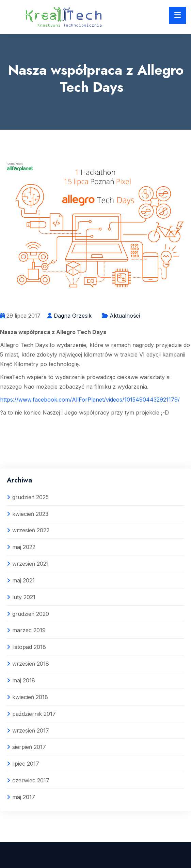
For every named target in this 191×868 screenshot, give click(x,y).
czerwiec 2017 (31, 780)
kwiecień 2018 (30, 697)
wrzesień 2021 (30, 564)
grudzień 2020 (31, 614)
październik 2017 (34, 714)
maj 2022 (24, 547)
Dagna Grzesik (73, 316)
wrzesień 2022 (31, 530)
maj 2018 (24, 680)
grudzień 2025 (30, 497)
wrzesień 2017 (31, 730)
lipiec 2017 (26, 764)
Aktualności (125, 316)
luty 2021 (24, 597)
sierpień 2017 (29, 747)
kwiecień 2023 (30, 514)
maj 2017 (24, 797)
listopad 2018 (29, 647)
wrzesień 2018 (31, 664)
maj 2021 (23, 580)
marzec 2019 (29, 630)
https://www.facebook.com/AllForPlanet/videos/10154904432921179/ (90, 400)
